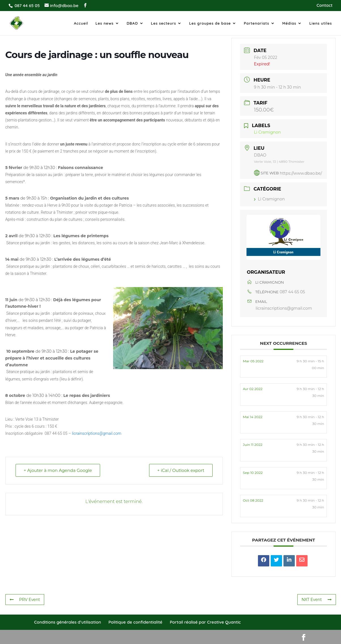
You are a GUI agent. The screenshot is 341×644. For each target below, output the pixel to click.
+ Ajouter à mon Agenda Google (58, 470)
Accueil (81, 23)
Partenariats (257, 23)
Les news (105, 23)
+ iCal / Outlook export (181, 470)
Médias (289, 23)
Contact (325, 6)
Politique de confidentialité (135, 622)
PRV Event (25, 600)
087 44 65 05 (292, 292)
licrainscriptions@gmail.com (97, 433)
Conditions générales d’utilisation (67, 622)
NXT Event (317, 600)
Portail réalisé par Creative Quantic (205, 622)
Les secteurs (164, 23)
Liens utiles (321, 23)
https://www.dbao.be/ (301, 173)
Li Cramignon (269, 199)
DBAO (132, 23)
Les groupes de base (210, 23)
